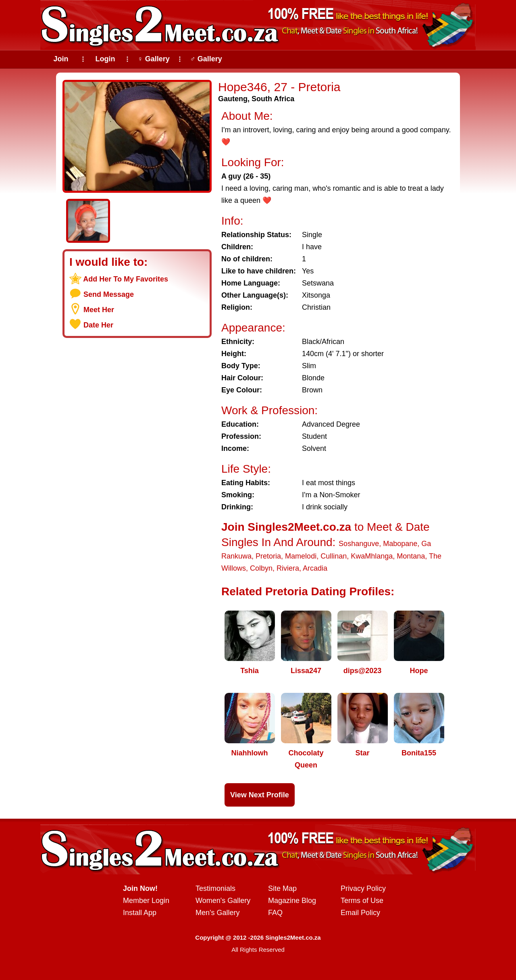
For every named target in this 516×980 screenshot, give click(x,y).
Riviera (288, 568)
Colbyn (261, 568)
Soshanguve (359, 544)
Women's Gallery (223, 901)
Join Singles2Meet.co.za (286, 527)
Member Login (146, 901)
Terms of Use (362, 901)
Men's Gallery (217, 913)
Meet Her (99, 310)
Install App (140, 913)
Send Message (109, 294)
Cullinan (334, 556)
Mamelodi (301, 556)
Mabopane (400, 544)
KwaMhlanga (372, 556)
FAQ (275, 913)
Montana (411, 556)
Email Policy (360, 913)
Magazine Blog (292, 901)
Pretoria (268, 556)
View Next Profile (260, 795)
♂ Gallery (206, 59)
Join (61, 59)
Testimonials (215, 888)
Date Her (98, 325)
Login (105, 59)
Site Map (282, 888)
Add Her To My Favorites (126, 279)
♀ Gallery (154, 59)
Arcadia (315, 568)
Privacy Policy (363, 888)
